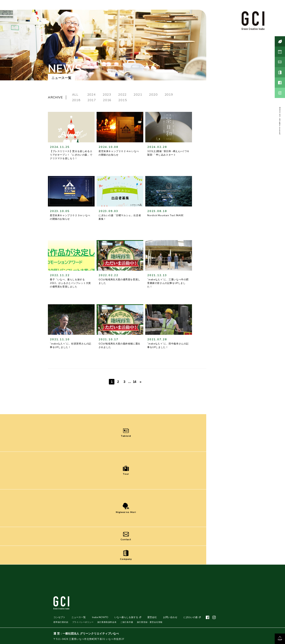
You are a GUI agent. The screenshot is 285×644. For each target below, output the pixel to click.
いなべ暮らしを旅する (126, 617)
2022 (122, 95)
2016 (107, 100)
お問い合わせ (170, 617)
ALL (76, 95)
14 (134, 382)
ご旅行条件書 (127, 622)
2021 (138, 95)
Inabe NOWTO (100, 617)
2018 (76, 100)
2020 (153, 95)
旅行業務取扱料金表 (107, 622)
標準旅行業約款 (61, 622)
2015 (123, 100)
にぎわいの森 (191, 617)
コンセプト (59, 617)
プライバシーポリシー (83, 622)
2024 (92, 95)
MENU (254, 634)
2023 (107, 95)
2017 (92, 100)
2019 (169, 95)
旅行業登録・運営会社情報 (150, 622)
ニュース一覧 (79, 617)
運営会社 (152, 617)
